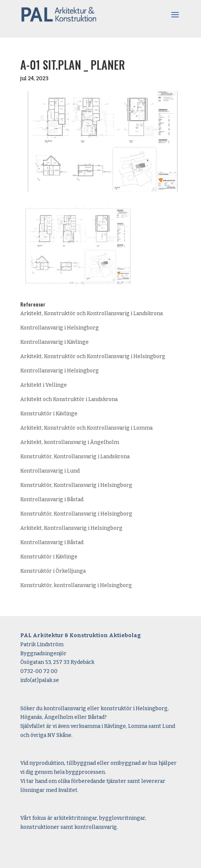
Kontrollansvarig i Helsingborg (60, 328)
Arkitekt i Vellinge (44, 385)
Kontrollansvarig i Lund (50, 471)
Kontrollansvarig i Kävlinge (54, 342)
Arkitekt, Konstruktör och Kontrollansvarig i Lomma (86, 428)
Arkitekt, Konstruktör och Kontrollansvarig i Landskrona (91, 313)
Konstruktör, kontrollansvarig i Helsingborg (76, 585)
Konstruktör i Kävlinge (49, 414)
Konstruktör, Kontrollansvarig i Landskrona (75, 457)
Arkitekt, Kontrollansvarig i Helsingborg (71, 528)
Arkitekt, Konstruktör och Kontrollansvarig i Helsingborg (93, 356)
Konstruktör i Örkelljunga (53, 571)
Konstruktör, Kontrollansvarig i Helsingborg (76, 485)
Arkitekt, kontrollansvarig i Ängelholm (70, 442)
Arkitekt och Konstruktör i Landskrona (69, 399)
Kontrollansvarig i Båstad (52, 500)
